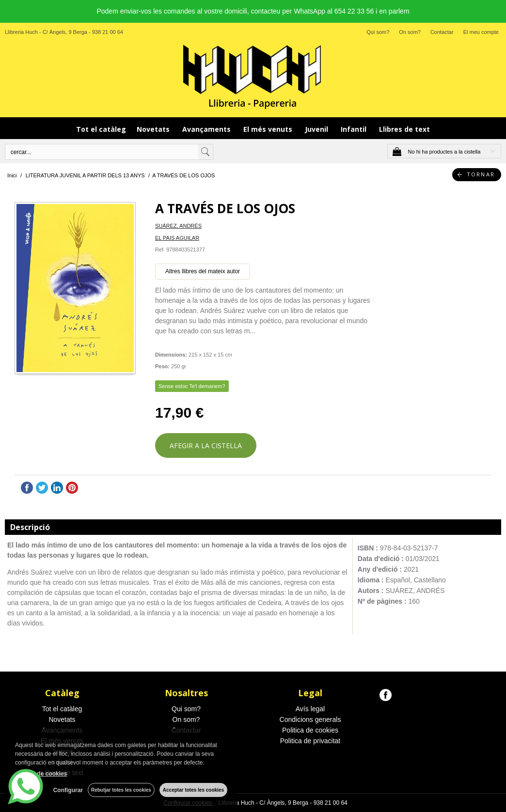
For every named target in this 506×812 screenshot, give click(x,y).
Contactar (442, 32)
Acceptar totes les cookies (193, 790)
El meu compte (481, 32)
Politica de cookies (310, 730)
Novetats (154, 129)
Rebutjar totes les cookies (121, 790)
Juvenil (317, 129)
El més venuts (269, 129)
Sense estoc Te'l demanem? (192, 386)
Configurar (68, 790)
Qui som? (378, 32)
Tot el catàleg (101, 129)
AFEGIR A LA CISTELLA (206, 445)
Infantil (355, 129)
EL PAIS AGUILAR (177, 238)
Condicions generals (310, 719)
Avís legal (310, 709)
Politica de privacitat (310, 741)
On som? (410, 32)
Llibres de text (404, 129)
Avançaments (207, 129)
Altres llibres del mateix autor (203, 271)
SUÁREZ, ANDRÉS (178, 226)
